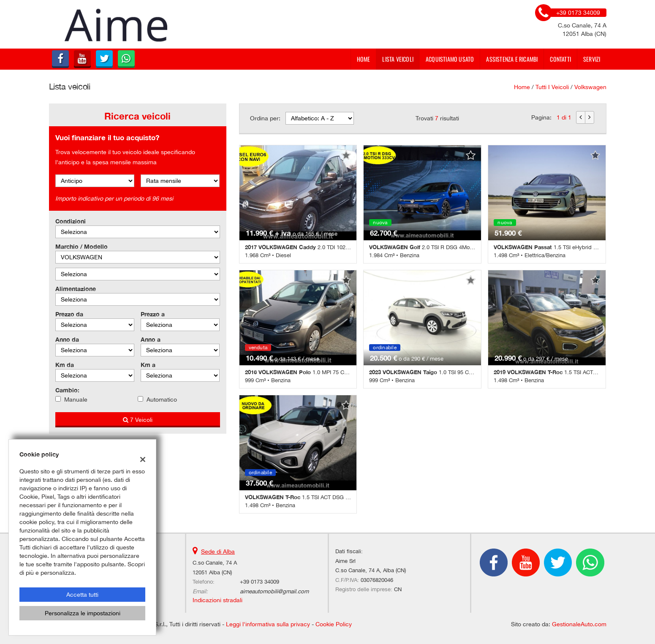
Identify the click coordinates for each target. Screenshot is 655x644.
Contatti (560, 59)
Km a (148, 365)
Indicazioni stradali (217, 600)
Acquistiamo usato (450, 59)
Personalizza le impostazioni (83, 613)
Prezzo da (69, 314)
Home (364, 59)
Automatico (162, 399)
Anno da (67, 339)
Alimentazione (76, 289)
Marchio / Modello (82, 246)
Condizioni (71, 221)
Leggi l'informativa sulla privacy (268, 624)
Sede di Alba (218, 552)
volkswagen (590, 87)
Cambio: (67, 390)
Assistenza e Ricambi (512, 59)
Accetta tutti (82, 595)
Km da (65, 365)
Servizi (592, 59)
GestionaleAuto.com (579, 624)
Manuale (76, 399)
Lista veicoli (398, 59)
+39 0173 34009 (260, 582)
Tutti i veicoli (552, 87)
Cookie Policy (334, 624)
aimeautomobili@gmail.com (274, 591)
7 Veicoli (138, 420)
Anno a (151, 339)
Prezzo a (153, 314)
